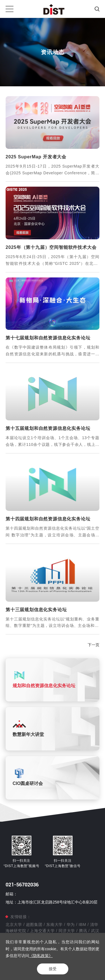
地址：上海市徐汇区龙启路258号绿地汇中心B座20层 (52, 902)
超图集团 (34, 925)
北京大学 (14, 925)
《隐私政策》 (41, 956)
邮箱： (11, 894)
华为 (71, 925)
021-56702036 (22, 885)
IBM (82, 925)
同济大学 (67, 931)
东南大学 (55, 925)
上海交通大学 (42, 931)
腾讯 (83, 931)
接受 (53, 969)
